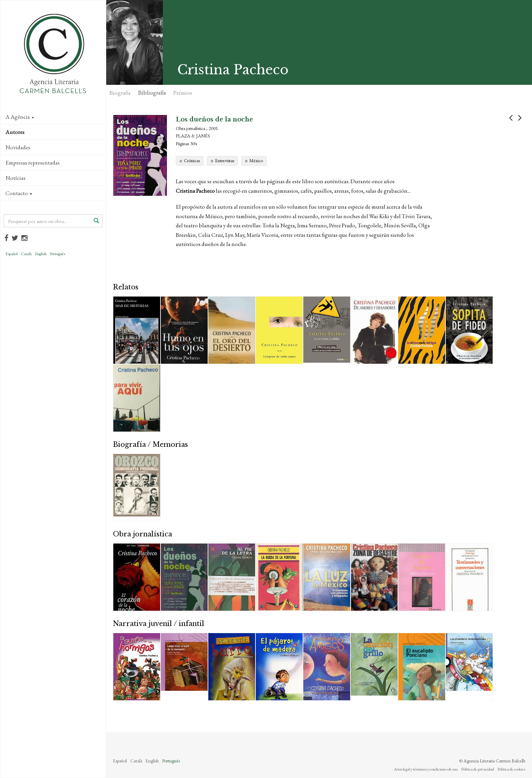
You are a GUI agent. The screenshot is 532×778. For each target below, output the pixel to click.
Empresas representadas (33, 163)
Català (26, 254)
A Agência (20, 117)
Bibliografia (152, 93)
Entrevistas (225, 160)
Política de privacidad (478, 769)
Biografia (120, 93)
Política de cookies (511, 769)
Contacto (19, 193)
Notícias (15, 178)
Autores (15, 132)
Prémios (183, 93)
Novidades (18, 147)
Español (12, 254)
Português (58, 254)
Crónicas (192, 160)
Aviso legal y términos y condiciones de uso (426, 769)
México (256, 160)
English (41, 254)
